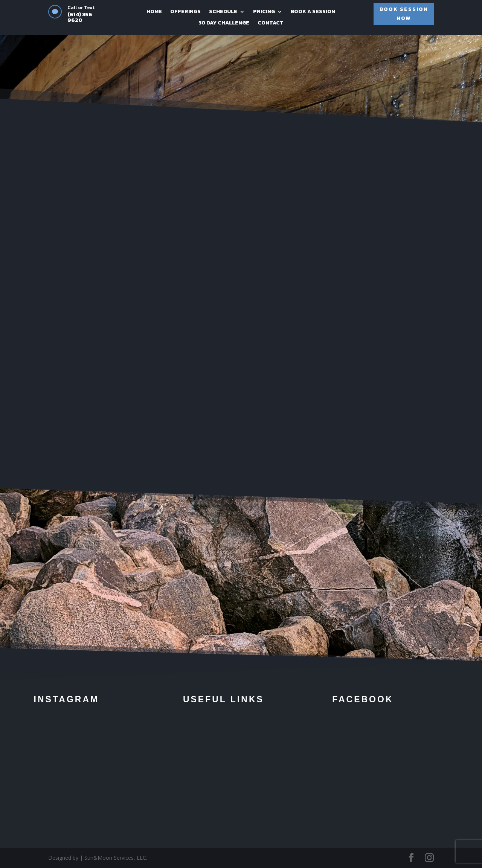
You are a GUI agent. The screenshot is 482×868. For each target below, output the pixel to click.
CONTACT (271, 24)
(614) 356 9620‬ (80, 17)
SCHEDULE (223, 12)
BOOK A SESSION (313, 12)
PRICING (264, 12)
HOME (154, 12)
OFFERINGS (185, 12)
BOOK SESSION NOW (404, 14)
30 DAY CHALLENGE (224, 24)
